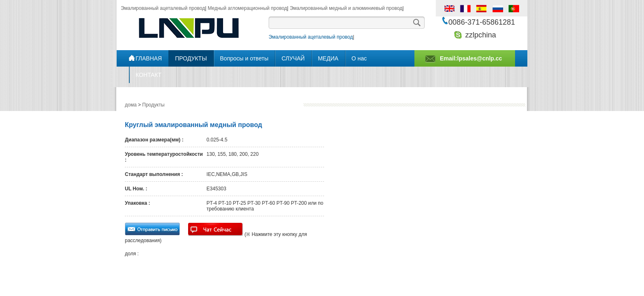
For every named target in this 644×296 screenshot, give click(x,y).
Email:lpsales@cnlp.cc (471, 58)
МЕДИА (328, 58)
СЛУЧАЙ (293, 58)
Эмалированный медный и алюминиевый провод (346, 8)
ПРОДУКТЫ (191, 58)
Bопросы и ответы (244, 58)
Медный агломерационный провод (247, 8)
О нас (359, 58)
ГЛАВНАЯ (149, 58)
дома (131, 105)
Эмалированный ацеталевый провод (163, 8)
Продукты (153, 105)
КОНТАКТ (148, 75)
